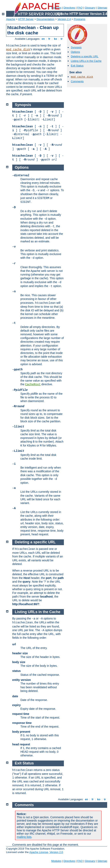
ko (56, 39)
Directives (69, 8)
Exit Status (77, 66)
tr (62, 39)
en (43, 39)
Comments (77, 81)
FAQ (80, 8)
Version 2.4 (64, 19)
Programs (80, 19)
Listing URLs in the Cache (86, 61)
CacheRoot (33, 384)
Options (75, 52)
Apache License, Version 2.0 (46, 852)
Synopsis (76, 47)
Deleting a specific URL (85, 56)
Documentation (45, 19)
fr (49, 39)
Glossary (90, 8)
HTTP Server (26, 19)
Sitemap (102, 8)
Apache (11, 19)
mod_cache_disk (18, 50)
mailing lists (24, 837)
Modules (56, 861)
